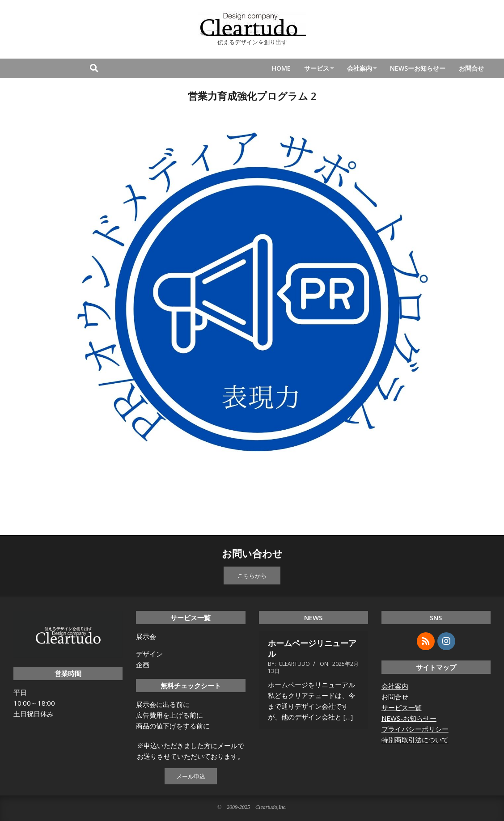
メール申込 (191, 776)
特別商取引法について (415, 740)
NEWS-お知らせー (409, 718)
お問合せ (395, 697)
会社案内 (395, 686)
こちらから (252, 576)
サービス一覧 (402, 707)
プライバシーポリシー (415, 729)
